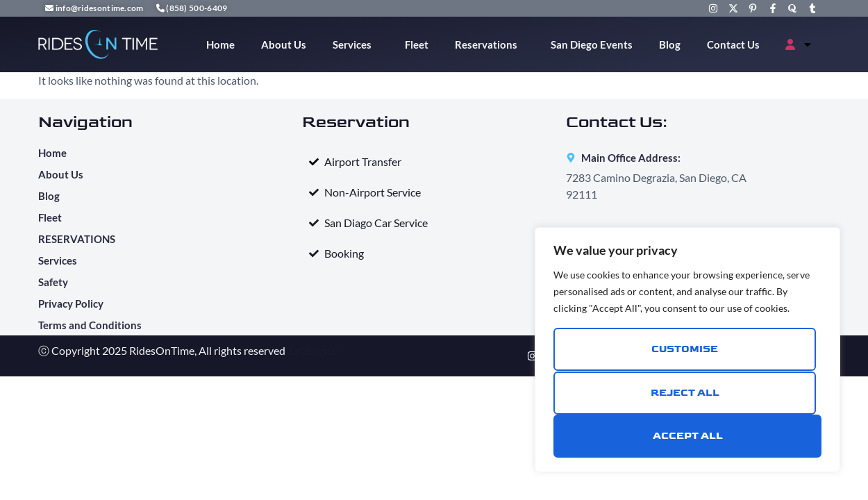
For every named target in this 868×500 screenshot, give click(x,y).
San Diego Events (592, 44)
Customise (685, 350)
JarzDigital (313, 350)
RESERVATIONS (77, 239)
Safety (53, 282)
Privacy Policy (72, 303)
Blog (670, 44)
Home (220, 44)
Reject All (685, 393)
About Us (284, 44)
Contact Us (733, 44)
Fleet (417, 44)
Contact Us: (617, 122)
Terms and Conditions (90, 325)
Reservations (490, 44)
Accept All (688, 436)
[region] (687, 350)
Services (356, 44)
